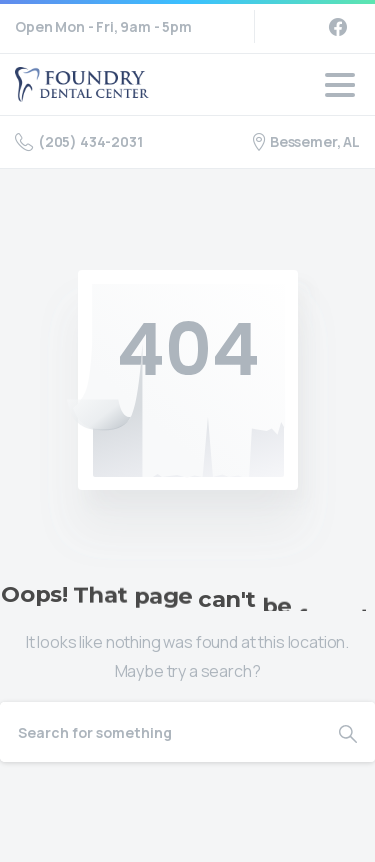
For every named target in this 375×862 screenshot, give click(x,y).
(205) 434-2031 (79, 142)
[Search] (160, 732)
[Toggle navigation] (340, 85)
